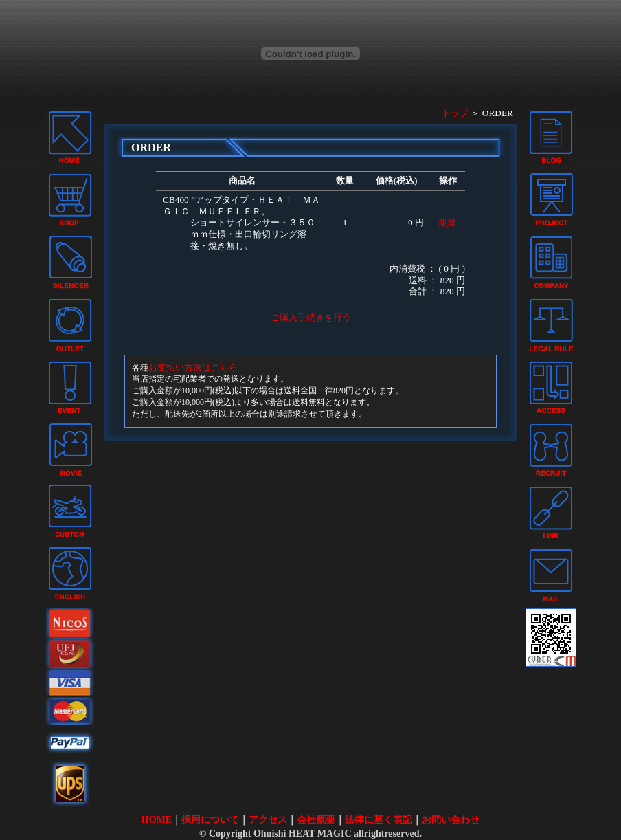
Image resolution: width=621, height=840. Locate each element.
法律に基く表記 (379, 820)
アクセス (268, 820)
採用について (210, 820)
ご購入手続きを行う (311, 317)
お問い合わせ (451, 820)
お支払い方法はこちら (193, 367)
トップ (455, 113)
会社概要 (316, 820)
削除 (448, 222)
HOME (157, 820)
